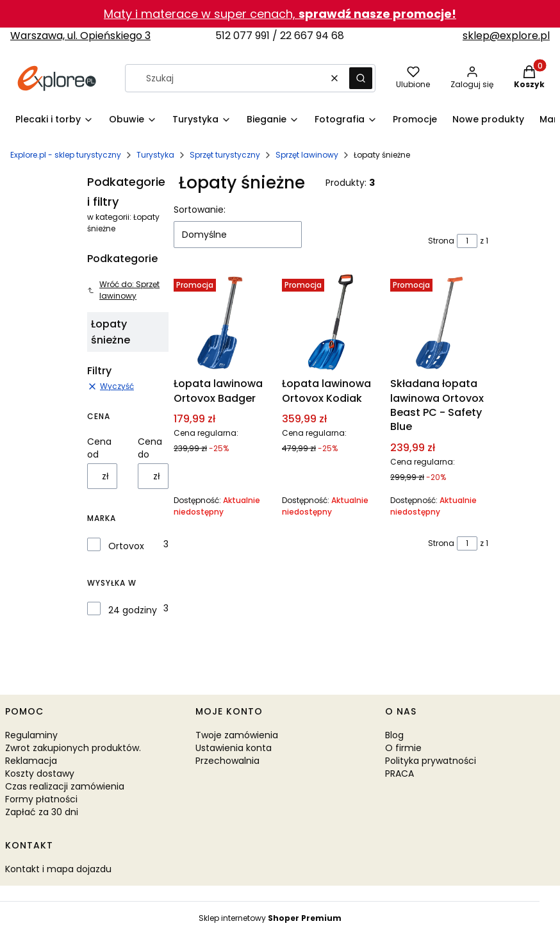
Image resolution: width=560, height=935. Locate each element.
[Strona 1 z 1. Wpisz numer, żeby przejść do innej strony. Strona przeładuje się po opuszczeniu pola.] (467, 241)
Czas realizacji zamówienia (65, 786)
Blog (394, 735)
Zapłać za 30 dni (42, 812)
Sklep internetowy (270, 918)
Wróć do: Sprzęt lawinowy (123, 290)
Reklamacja (31, 761)
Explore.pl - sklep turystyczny (66, 155)
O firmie (403, 748)
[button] (361, 78)
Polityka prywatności (431, 761)
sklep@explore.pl (506, 36)
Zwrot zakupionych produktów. (73, 748)
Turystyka (155, 155)
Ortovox (126, 546)
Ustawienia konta (234, 748)
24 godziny (133, 610)
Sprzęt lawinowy (307, 155)
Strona (441, 241)
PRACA (399, 774)
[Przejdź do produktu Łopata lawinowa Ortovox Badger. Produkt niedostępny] (223, 323)
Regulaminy (31, 735)
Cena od (99, 448)
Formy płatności (41, 799)
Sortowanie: (200, 210)
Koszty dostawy (40, 774)
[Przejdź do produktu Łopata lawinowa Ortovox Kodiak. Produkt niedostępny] (331, 323)
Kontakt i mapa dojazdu (58, 869)
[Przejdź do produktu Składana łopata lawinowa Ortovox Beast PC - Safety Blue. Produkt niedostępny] (439, 323)
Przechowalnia (227, 761)
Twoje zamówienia (237, 735)
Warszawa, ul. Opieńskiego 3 (80, 36)
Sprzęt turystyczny (225, 155)
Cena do (150, 448)
